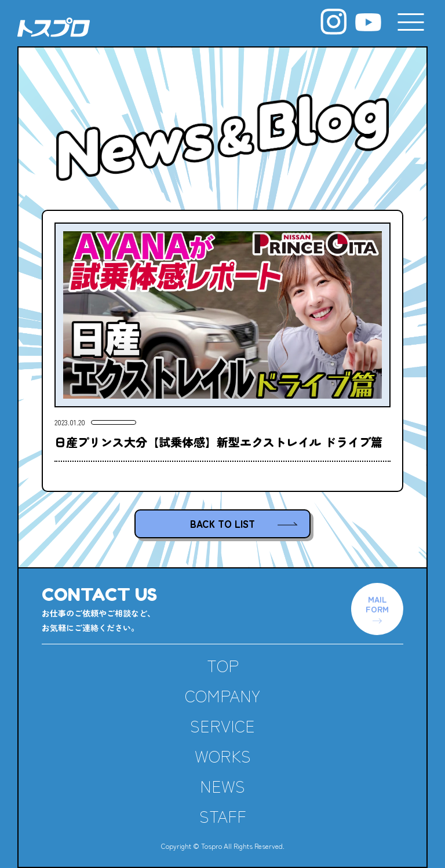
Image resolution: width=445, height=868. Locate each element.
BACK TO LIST (222, 524)
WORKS (223, 756)
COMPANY (222, 695)
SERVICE (222, 725)
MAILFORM (377, 604)
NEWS (222, 786)
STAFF (223, 816)
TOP (223, 665)
